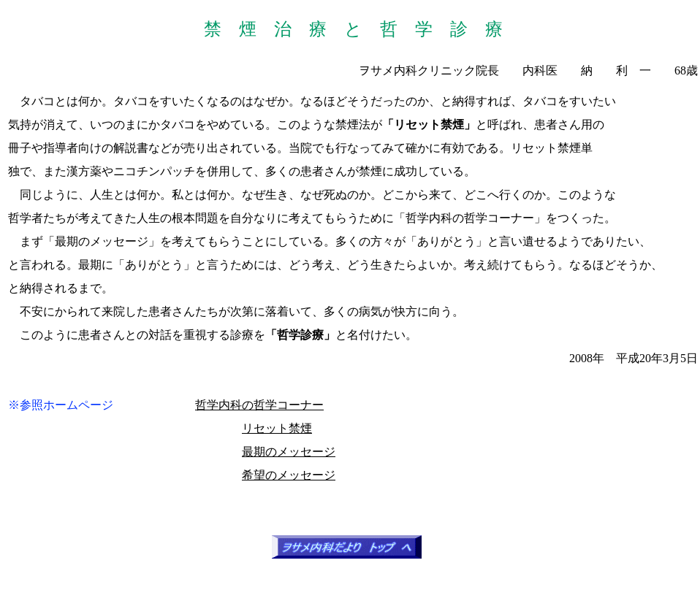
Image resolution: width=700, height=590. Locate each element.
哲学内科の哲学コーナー (259, 405)
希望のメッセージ (289, 475)
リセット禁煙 (277, 428)
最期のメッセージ (289, 452)
